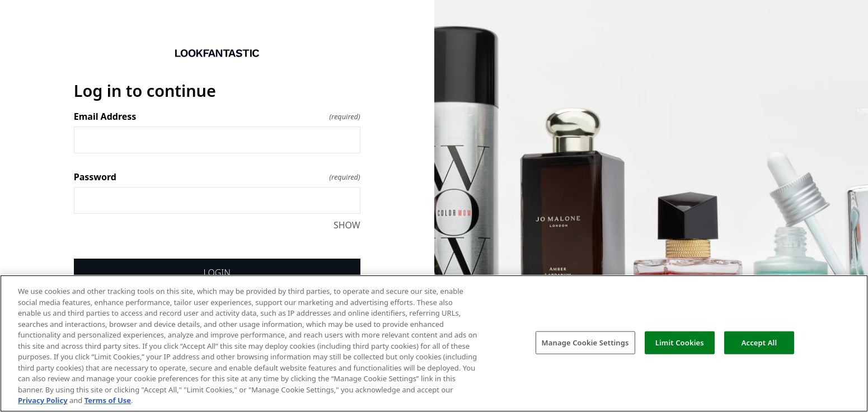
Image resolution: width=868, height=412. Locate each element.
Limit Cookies (680, 342)
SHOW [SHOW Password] (347, 225)
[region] (434, 343)
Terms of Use (108, 400)
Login (217, 273)
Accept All (759, 342)
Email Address (217, 116)
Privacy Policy (43, 400)
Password (217, 177)
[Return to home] (217, 53)
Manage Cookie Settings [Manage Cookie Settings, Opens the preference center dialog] (585, 342)
